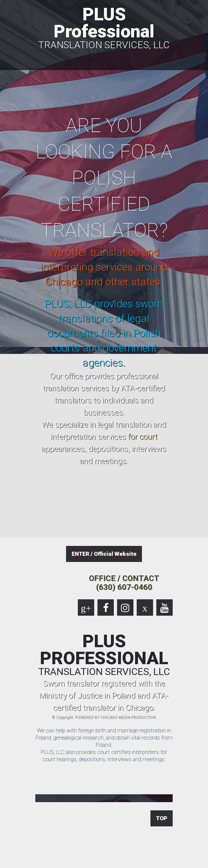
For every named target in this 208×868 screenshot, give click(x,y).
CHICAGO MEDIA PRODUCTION (128, 718)
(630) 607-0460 (124, 587)
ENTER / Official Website (104, 554)
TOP (162, 818)
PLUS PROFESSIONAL (104, 655)
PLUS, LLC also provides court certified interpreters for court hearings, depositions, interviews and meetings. (104, 756)
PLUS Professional (104, 27)
